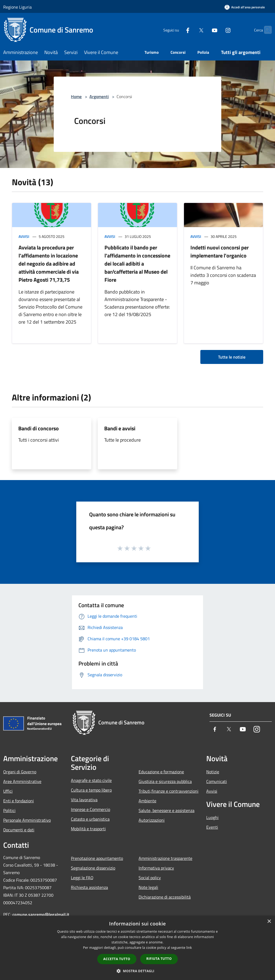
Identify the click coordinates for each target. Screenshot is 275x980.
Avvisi (24, 236)
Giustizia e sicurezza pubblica (165, 781)
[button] (137, 971)
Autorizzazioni (152, 820)
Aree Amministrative (22, 781)
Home (76, 96)
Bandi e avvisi (120, 428)
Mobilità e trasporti (88, 829)
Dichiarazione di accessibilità (165, 897)
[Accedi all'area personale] (245, 7)
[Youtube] (204, 30)
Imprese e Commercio (91, 809)
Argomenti (99, 96)
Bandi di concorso (39, 428)
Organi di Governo (20, 772)
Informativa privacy (156, 868)
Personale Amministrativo (27, 820)
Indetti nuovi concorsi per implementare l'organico (220, 251)
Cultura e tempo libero (91, 790)
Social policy (150, 878)
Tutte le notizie (232, 357)
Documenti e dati (19, 830)
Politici (9, 810)
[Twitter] (191, 30)
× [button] (269, 922)
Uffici (8, 791)
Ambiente (147, 801)
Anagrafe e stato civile (91, 780)
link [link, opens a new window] (189, 948)
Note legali (148, 887)
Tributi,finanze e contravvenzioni (169, 791)
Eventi (212, 827)
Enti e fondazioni (19, 801)
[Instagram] (218, 30)
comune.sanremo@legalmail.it (41, 914)
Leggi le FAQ (82, 878)
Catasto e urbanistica (90, 819)
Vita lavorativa (84, 800)
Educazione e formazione (161, 772)
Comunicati (217, 781)
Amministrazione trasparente (165, 858)
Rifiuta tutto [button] (159, 959)
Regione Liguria (17, 7)
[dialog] (137, 948)
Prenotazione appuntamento (97, 858)
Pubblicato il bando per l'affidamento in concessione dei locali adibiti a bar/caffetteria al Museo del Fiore (137, 264)
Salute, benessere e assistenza (167, 810)
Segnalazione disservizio (93, 868)
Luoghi (212, 817)
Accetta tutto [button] (117, 959)
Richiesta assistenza (89, 887)
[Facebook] (177, 30)
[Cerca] (265, 30)
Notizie (213, 772)
